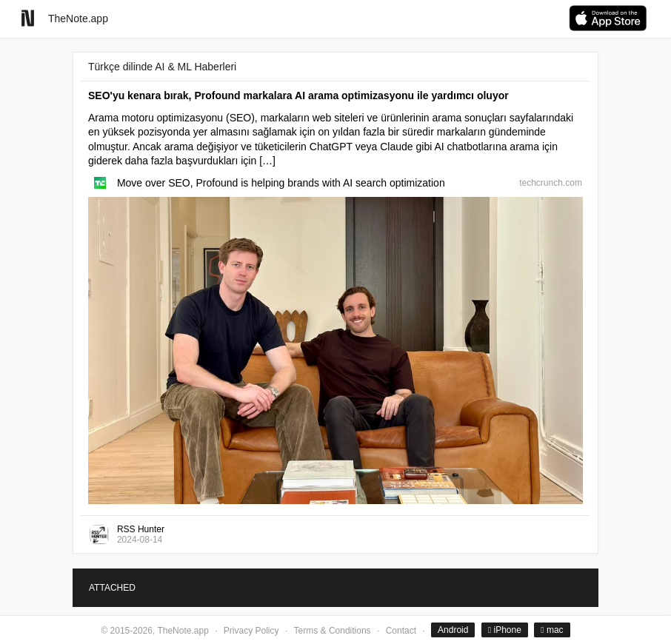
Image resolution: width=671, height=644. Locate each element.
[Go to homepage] (28, 18)
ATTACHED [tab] (112, 588)
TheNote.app (78, 19)
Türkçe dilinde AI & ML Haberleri (162, 67)
